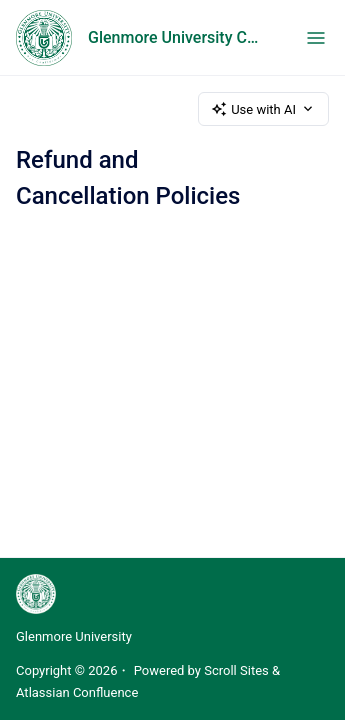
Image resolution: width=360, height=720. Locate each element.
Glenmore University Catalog (177, 37)
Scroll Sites (236, 670)
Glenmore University (74, 636)
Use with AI (263, 109)
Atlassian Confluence (77, 692)
